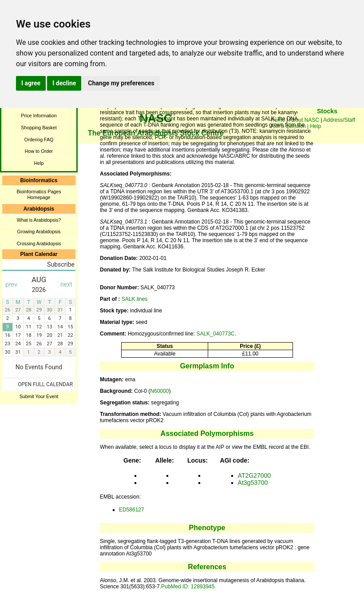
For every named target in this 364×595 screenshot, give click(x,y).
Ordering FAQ (39, 140)
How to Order (39, 151)
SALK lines (135, 299)
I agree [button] (31, 83)
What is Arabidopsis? (39, 220)
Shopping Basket (39, 128)
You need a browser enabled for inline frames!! (327, 124)
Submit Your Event (39, 396)
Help (39, 163)
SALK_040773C (215, 334)
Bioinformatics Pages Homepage (39, 194)
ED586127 (132, 510)
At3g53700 (253, 483)
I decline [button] (64, 83)
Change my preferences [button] (121, 83)
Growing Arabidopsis (39, 232)
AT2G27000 (254, 475)
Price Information (39, 116)
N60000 (159, 391)
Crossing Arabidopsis (39, 244)
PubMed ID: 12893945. (188, 587)
